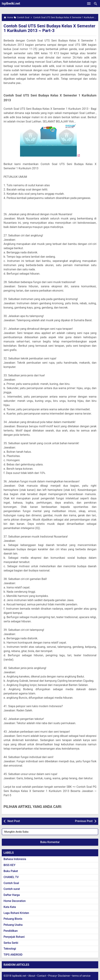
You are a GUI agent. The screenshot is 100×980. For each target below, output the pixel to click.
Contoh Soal (11, 883)
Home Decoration (15, 901)
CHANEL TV (11, 877)
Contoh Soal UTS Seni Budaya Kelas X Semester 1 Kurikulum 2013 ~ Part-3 (49, 28)
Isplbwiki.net (11, 3)
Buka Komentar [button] (50, 842)
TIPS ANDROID (13, 955)
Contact (42, 976)
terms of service (81, 976)
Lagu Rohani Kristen (16, 913)
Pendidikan (11, 931)
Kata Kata (10, 907)
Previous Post (84, 821)
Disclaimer (64, 976)
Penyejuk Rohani (14, 937)
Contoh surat (12, 889)
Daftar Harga (12, 895)
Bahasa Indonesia (15, 859)
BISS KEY (9, 865)
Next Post (14, 821)
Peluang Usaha (13, 925)
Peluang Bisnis (13, 919)
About (32, 976)
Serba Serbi (11, 943)
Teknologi (10, 949)
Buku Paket (11, 871)
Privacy (52, 976)
